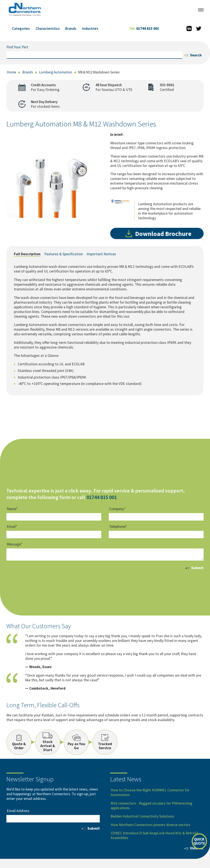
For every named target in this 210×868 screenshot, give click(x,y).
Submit (195, 568)
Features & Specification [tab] (64, 254)
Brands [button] (71, 29)
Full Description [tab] (27, 254)
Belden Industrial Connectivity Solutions (142, 816)
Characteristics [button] (48, 29)
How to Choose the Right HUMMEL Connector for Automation (150, 792)
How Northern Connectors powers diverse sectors (151, 825)
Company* (117, 509)
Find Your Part (17, 47)
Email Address (18, 811)
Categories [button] (21, 29)
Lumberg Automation (56, 72)
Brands (28, 72)
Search (193, 55)
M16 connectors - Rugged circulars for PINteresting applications (151, 806)
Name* (12, 509)
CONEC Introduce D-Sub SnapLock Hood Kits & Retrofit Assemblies (154, 835)
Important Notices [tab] (101, 254)
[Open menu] (201, 10)
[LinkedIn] (189, 29)
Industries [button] (90, 29)
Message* (14, 544)
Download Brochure (159, 234)
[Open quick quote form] (199, 841)
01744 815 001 (144, 29)
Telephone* (118, 527)
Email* (12, 527)
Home (12, 72)
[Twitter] (199, 29)
